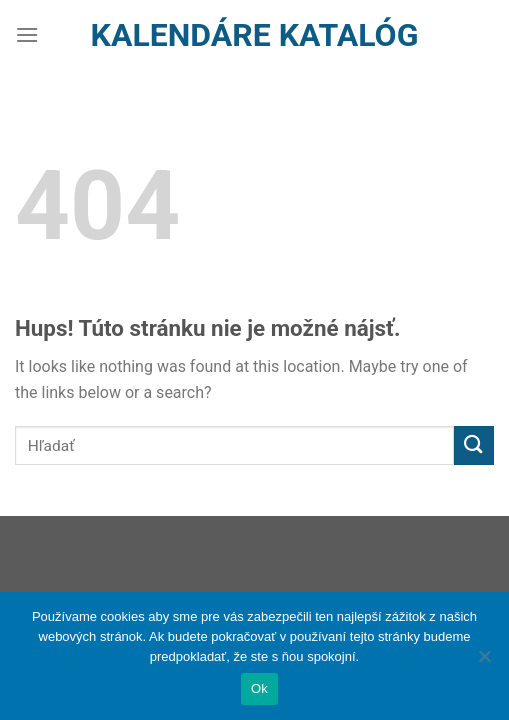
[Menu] (27, 34)
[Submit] (474, 445)
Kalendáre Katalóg (255, 35)
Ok (259, 688)
